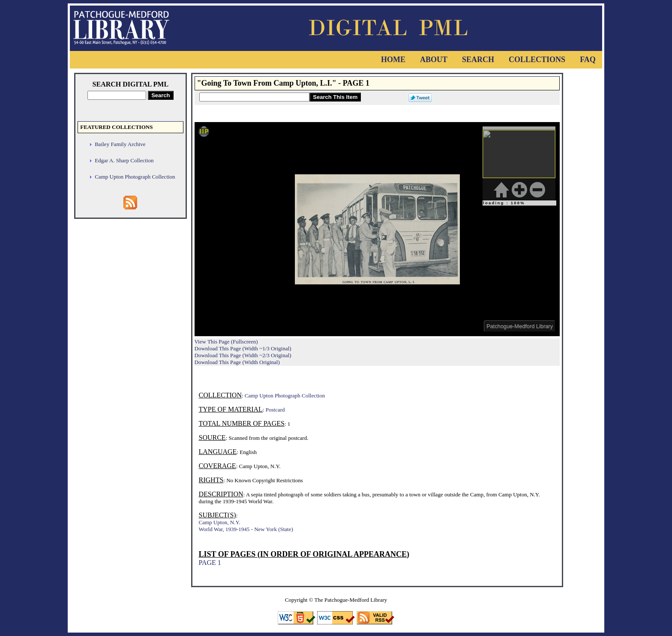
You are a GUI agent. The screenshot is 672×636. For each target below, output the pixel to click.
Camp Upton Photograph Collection (135, 177)
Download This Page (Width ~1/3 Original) (243, 348)
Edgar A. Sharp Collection (124, 160)
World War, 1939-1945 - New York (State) (246, 529)
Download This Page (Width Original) (237, 362)
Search (478, 60)
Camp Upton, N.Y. (220, 522)
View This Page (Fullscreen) (226, 342)
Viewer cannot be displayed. (377, 229)
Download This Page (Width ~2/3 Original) (243, 355)
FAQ (588, 60)
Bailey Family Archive (120, 144)
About (434, 60)
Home (393, 60)
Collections (537, 60)
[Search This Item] (254, 97)
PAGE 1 (210, 563)
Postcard (275, 410)
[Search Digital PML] (117, 95)
